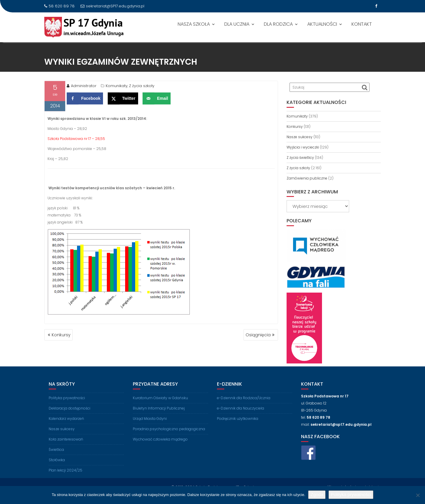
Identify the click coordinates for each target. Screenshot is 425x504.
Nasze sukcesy (300, 137)
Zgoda (317, 494)
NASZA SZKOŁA (194, 24)
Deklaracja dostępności (70, 417)
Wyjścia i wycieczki (303, 147)
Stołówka (57, 468)
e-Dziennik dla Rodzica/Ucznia (244, 406)
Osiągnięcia (258, 335)
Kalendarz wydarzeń (66, 427)
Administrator (82, 88)
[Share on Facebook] (85, 100)
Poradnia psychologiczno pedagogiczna (169, 437)
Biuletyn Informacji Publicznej (159, 417)
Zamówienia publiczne (307, 178)
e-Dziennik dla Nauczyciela (241, 417)
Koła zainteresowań (66, 448)
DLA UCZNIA (237, 24)
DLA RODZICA (278, 24)
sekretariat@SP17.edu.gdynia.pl (112, 6)
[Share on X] (123, 100)
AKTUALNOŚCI (322, 24)
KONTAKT (362, 24)
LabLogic (373, 485)
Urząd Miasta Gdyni (150, 427)
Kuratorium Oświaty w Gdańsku (160, 406)
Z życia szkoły (142, 88)
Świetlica (56, 458)
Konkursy (61, 335)
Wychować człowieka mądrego (160, 448)
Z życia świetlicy (300, 158)
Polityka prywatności (67, 406)
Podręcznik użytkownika (238, 427)
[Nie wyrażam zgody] (418, 495)
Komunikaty (117, 88)
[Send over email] (157, 100)
